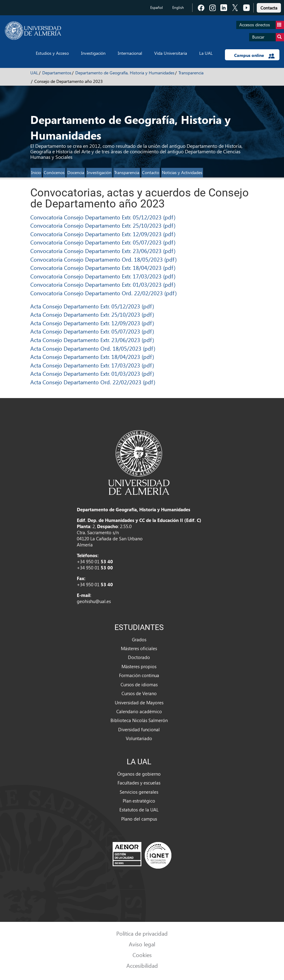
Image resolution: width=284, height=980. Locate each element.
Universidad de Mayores (139, 702)
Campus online (254, 55)
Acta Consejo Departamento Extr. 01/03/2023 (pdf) (92, 373)
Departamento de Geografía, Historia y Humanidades (125, 73)
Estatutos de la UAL (139, 810)
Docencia (76, 172)
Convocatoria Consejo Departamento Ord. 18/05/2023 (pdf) (103, 259)
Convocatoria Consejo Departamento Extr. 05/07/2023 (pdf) (103, 242)
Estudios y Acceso (52, 53)
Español (157, 7)
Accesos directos (262, 25)
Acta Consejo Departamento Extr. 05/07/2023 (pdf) (92, 331)
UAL (34, 73)
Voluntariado (139, 738)
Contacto (151, 172)
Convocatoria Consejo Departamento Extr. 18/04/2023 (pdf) (103, 268)
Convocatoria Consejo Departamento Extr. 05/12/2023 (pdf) (103, 217)
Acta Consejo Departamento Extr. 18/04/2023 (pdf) (92, 357)
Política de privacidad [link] (142, 933)
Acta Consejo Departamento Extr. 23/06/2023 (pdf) (92, 340)
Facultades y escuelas (139, 783)
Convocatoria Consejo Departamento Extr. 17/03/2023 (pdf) (103, 276)
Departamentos (57, 73)
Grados (139, 639)
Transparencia (191, 73)
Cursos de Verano (139, 693)
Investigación (93, 53)
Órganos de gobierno (139, 774)
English (178, 7)
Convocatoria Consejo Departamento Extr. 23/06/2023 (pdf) (103, 251)
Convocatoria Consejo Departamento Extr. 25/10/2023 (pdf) (103, 225)
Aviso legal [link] (142, 944)
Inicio (36, 172)
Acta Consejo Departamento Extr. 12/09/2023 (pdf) (92, 323)
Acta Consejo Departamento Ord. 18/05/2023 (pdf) (93, 348)
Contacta (269, 8)
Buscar (268, 37)
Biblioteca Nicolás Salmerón (139, 720)
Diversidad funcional (139, 729)
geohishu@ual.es (94, 601)
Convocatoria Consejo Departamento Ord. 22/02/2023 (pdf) (103, 293)
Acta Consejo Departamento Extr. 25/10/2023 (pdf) (92, 314)
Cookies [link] (142, 955)
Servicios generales (139, 792)
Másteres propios (139, 666)
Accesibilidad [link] (142, 965)
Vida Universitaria (171, 53)
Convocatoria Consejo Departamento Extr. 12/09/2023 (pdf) (103, 234)
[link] (269, 7)
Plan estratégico (139, 801)
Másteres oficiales (139, 648)
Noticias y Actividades (182, 172)
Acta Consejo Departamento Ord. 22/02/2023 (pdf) (93, 382)
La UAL (206, 53)
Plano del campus (139, 819)
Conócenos (54, 172)
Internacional (130, 53)
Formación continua (139, 675)
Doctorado (139, 657)
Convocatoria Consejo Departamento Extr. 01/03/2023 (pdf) (103, 284)
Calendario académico (139, 711)
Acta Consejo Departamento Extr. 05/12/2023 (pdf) (92, 306)
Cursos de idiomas (139, 684)
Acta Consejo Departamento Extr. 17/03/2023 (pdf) (92, 365)
